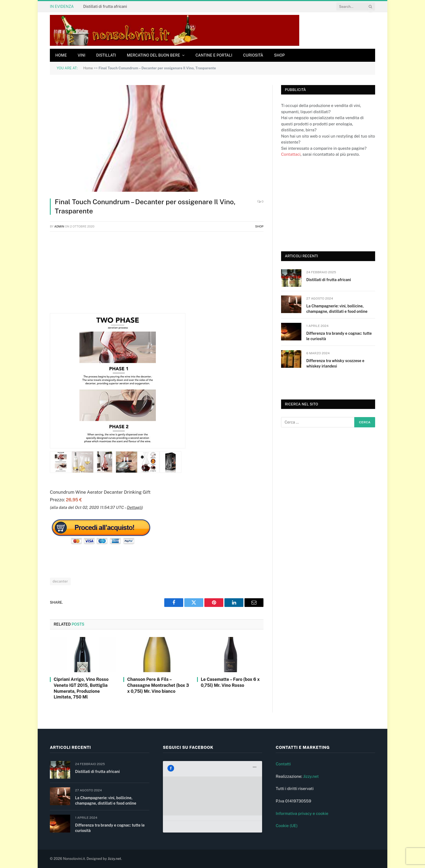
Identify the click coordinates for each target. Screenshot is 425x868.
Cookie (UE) (287, 826)
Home (61, 55)
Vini (81, 55)
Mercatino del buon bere (153, 55)
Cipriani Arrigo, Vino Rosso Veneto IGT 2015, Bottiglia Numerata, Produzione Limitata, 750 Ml (81, 688)
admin (59, 226)
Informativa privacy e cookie (302, 813)
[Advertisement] (157, 275)
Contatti (283, 764)
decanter (60, 581)
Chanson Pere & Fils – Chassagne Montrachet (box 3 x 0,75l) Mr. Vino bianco (158, 685)
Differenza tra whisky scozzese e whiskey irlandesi (335, 363)
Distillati (106, 55)
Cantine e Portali (214, 55)
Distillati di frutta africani (105, 6)
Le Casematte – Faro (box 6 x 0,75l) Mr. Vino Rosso (230, 682)
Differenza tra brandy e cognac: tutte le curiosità (339, 336)
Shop (279, 55)
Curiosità (253, 55)
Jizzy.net (311, 776)
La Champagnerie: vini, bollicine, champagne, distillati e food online (337, 309)
